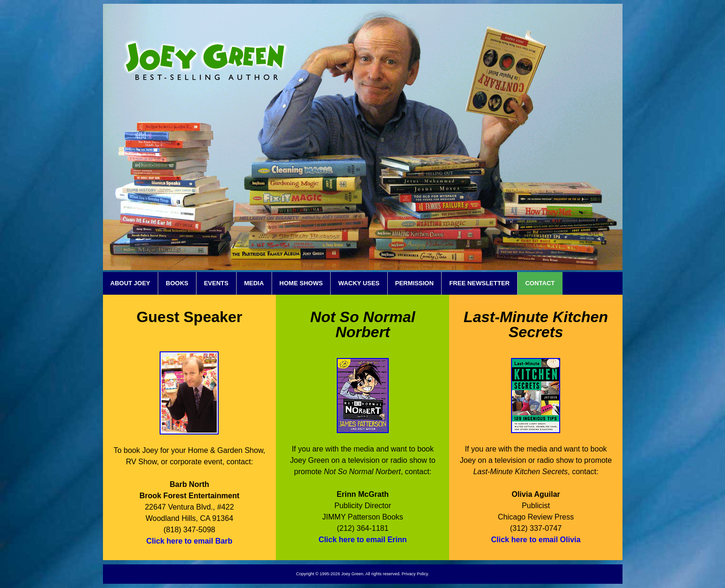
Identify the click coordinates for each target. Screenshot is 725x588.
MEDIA (254, 283)
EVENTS (216, 283)
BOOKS (177, 283)
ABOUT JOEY (131, 283)
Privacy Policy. (415, 574)
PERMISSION (415, 283)
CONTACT (540, 283)
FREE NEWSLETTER (479, 283)
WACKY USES (359, 283)
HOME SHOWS (301, 283)
